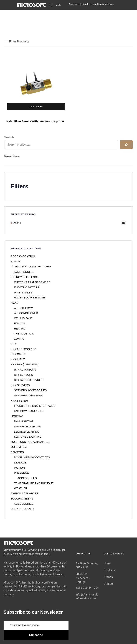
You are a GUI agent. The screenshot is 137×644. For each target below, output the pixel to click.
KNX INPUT (18, 359)
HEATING (20, 329)
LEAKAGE (20, 462)
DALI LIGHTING (24, 421)
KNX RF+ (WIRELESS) (25, 364)
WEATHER (21, 488)
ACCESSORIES (24, 272)
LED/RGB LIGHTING (27, 432)
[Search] (126, 145)
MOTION (19, 468)
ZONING (19, 339)
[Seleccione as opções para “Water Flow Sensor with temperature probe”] (36, 107)
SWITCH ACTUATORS (24, 493)
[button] (17, 42)
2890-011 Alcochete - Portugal (83, 578)
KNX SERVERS (20, 385)
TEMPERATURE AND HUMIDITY (34, 483)
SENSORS (17, 452)
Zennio (17, 223)
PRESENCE (21, 473)
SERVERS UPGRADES (28, 395)
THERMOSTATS (24, 334)
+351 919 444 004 (87, 588)
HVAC (14, 303)
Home (107, 563)
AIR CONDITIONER (26, 313)
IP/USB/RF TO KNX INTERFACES (35, 406)
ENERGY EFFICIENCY (25, 277)
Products (109, 570)
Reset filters (12, 156)
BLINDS (16, 261)
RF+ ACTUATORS (25, 370)
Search (9, 137)
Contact (109, 584)
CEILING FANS (23, 318)
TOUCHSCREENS (22, 499)
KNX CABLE (18, 354)
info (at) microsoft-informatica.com (87, 596)
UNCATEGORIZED (22, 509)
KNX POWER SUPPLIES (29, 411)
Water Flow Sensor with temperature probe (35, 121)
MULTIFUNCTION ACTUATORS (30, 442)
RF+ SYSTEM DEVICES (29, 380)
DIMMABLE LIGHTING (28, 426)
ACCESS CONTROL (23, 256)
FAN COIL (20, 323)
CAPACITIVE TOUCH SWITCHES (31, 266)
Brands (108, 577)
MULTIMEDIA (19, 447)
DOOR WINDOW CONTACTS (32, 457)
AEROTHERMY (24, 308)
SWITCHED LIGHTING (28, 437)
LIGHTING (17, 416)
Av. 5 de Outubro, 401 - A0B (87, 565)
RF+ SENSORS (24, 375)
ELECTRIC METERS (27, 287)
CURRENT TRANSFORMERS (32, 282)
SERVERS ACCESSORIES (30, 390)
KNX (13, 344)
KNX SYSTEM (19, 401)
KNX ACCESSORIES (23, 349)
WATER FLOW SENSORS (30, 297)
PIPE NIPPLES (23, 292)
